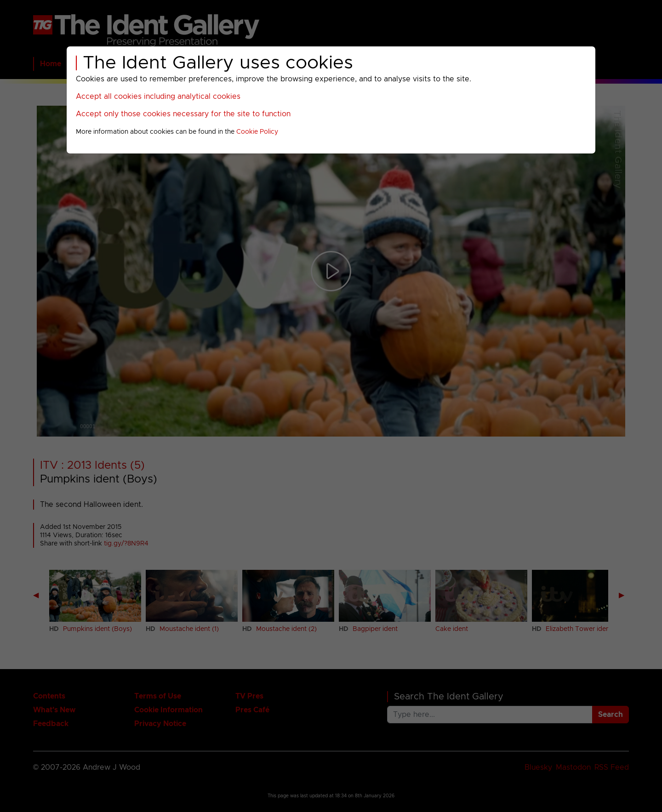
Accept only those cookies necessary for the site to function (183, 114)
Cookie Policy (257, 132)
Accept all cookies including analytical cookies (158, 97)
